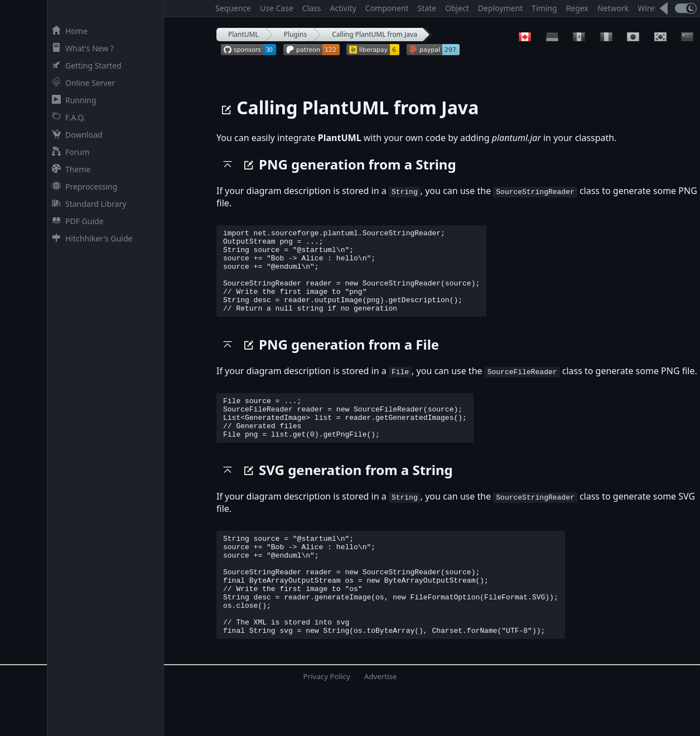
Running (72, 100)
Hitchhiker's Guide (90, 238)
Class (312, 8)
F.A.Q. (66, 117)
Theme (69, 169)
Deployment (500, 8)
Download (75, 135)
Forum (68, 152)
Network (613, 8)
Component (387, 8)
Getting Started (85, 66)
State (427, 8)
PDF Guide (76, 221)
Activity (343, 8)
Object (457, 8)
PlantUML (243, 34)
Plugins (295, 34)
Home (67, 31)
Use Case (277, 8)
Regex (577, 8)
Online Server (81, 83)
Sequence (233, 8)
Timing (544, 8)
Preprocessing (82, 187)
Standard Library (87, 204)
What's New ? (81, 48)
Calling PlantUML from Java (375, 34)
